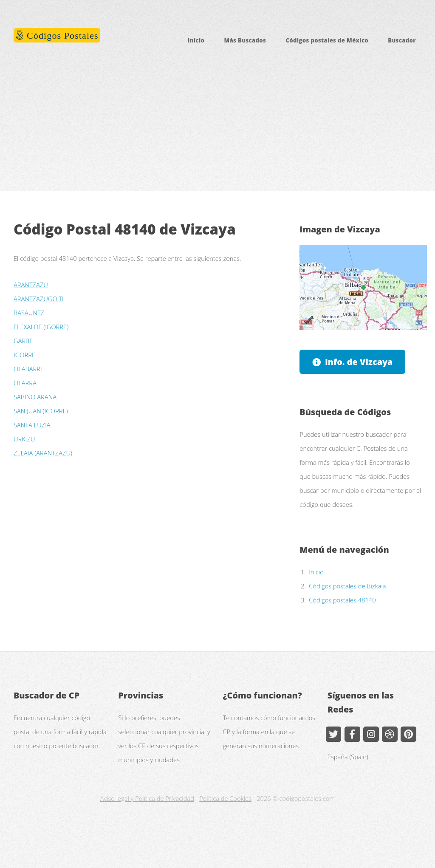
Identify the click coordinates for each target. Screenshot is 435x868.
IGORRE (24, 355)
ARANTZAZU (31, 285)
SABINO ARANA (35, 397)
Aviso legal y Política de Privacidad (147, 798)
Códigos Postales (61, 35)
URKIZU (24, 439)
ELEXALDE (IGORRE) (41, 327)
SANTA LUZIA (32, 425)
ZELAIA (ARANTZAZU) (43, 453)
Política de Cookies (225, 798)
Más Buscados (245, 40)
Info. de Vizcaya (359, 362)
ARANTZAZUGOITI (39, 299)
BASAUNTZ (29, 313)
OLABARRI (28, 369)
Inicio (196, 40)
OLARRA (25, 383)
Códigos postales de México (327, 40)
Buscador (402, 40)
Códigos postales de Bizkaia (347, 586)
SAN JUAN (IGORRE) (41, 411)
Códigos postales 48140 (342, 600)
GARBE (23, 341)
